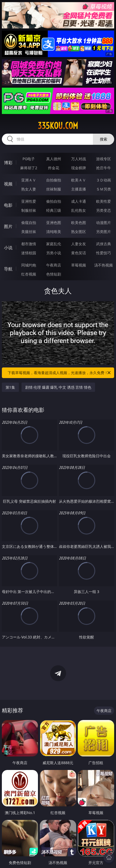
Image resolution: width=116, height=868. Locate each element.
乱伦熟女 (79, 210)
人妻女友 (79, 244)
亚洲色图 (54, 223)
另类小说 (54, 253)
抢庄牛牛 (104, 168)
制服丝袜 (29, 210)
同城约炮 (29, 265)
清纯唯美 (54, 232)
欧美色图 (79, 223)
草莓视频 (79, 265)
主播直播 (79, 189)
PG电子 (29, 159)
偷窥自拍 (29, 223)
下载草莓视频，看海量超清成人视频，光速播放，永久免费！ (60, 373)
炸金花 (54, 168)
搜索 (104, 139)
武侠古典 (104, 244)
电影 (8, 205)
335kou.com (58, 126)
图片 (8, 226)
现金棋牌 (79, 168)
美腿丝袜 (29, 232)
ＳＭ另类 (104, 189)
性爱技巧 (104, 253)
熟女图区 (79, 232)
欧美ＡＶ (79, 180)
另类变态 (104, 210)
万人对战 (79, 159)
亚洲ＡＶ (29, 180)
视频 (8, 184)
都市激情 (29, 244)
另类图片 (104, 232)
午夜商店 (54, 265)
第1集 (10, 387)
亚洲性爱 (29, 201)
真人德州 (54, 159)
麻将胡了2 (29, 168)
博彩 (8, 163)
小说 (8, 248)
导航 (8, 269)
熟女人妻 (29, 189)
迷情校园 (29, 253)
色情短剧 (54, 274)
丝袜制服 (54, 189)
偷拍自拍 (54, 201)
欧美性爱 (104, 201)
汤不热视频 (104, 265)
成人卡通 (79, 201)
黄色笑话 (79, 253)
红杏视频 (29, 274)
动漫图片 (104, 223)
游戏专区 (104, 159)
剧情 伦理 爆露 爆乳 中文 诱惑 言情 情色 (58, 387)
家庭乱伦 (54, 244)
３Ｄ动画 (104, 180)
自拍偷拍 (54, 180)
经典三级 (54, 210)
